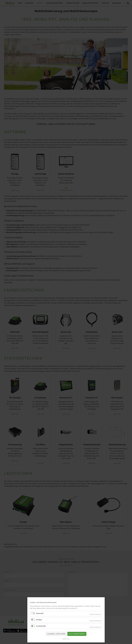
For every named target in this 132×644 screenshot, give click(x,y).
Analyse (39, 620)
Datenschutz (66, 639)
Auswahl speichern (56, 634)
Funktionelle (41, 626)
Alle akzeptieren (77, 634)
